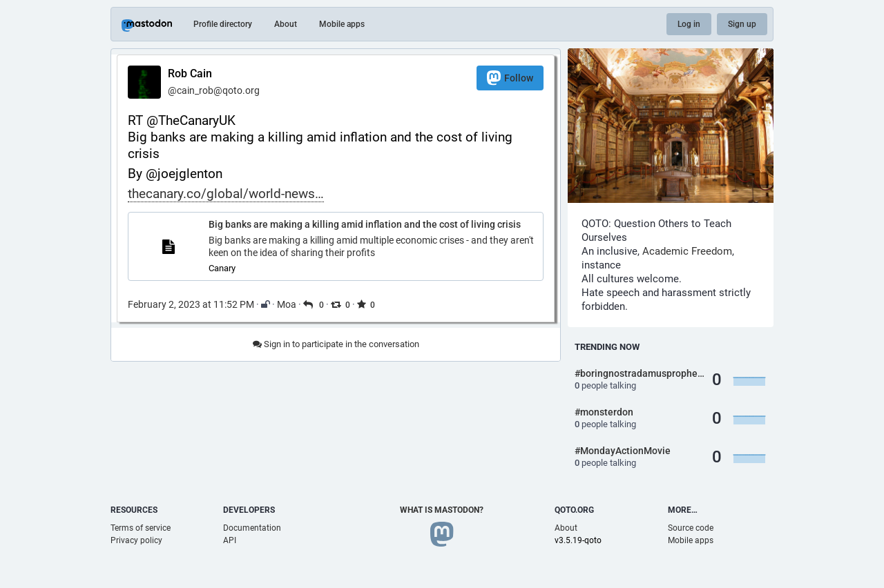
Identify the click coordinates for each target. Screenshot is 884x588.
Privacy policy (136, 540)
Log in (689, 24)
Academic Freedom (687, 251)
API (230, 540)
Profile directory (223, 24)
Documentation (252, 528)
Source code (691, 528)
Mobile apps (342, 24)
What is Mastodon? (442, 510)
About (286, 24)
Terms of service (141, 528)
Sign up (742, 24)
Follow (510, 78)
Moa (287, 304)
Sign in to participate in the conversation (336, 344)
